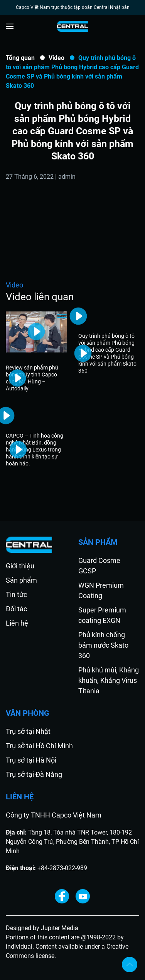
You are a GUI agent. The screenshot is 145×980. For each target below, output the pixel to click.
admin (67, 177)
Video (56, 58)
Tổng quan (20, 58)
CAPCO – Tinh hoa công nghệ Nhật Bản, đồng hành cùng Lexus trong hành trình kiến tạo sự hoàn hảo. (35, 450)
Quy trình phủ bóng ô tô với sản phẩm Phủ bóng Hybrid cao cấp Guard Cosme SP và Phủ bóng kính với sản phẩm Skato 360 (107, 353)
